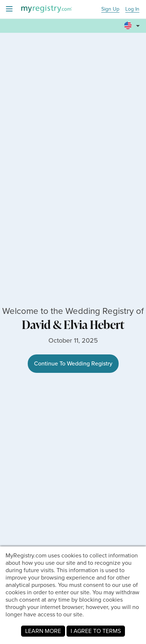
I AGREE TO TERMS (96, 631)
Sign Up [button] (110, 9)
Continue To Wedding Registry (73, 363)
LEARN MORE (43, 631)
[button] (133, 22)
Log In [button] (132, 9)
